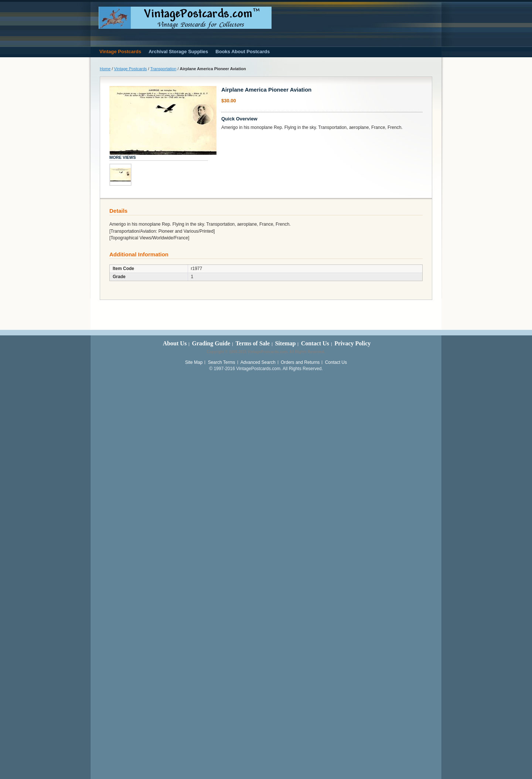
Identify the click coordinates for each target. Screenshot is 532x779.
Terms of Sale (253, 343)
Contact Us (315, 343)
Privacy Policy (352, 343)
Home (105, 69)
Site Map (194, 362)
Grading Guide (211, 343)
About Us (175, 343)
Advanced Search (258, 362)
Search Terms (222, 362)
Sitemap (285, 343)
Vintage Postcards (131, 69)
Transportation (163, 69)
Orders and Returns (300, 362)
